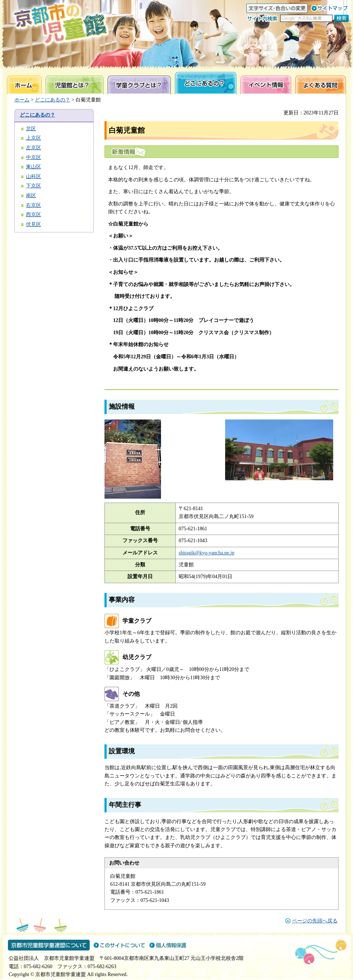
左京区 (33, 148)
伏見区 (33, 224)
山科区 (33, 176)
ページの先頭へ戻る (315, 921)
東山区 (33, 167)
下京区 (33, 186)
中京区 (33, 157)
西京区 (33, 215)
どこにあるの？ (53, 100)
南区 (31, 196)
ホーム (22, 100)
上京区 (33, 138)
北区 (31, 129)
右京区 (33, 205)
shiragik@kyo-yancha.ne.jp (206, 553)
